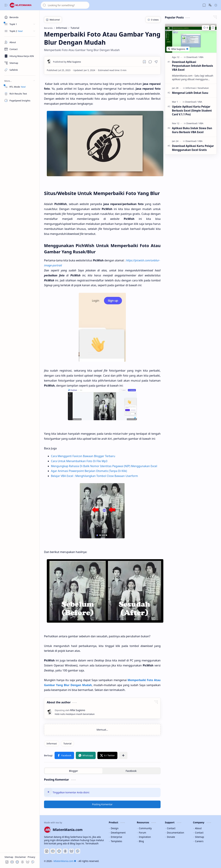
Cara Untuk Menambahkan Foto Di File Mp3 (79, 461)
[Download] (193, 57)
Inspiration (145, 837)
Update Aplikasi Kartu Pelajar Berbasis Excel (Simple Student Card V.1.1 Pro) (192, 111)
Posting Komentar (102, 804)
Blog (141, 841)
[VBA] (201, 57)
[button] (6, 5)
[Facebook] (47, 851)
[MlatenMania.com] (23, 5)
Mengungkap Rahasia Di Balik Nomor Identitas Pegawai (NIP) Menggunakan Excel (104, 466)
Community (145, 828)
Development (118, 833)
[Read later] (144, 62)
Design (115, 828)
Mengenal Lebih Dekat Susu (190, 93)
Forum (142, 833)
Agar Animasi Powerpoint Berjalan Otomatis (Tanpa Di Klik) (89, 471)
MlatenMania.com (65, 861)
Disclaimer (21, 857)
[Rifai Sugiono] (67, 62)
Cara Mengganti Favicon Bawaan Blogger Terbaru (83, 456)
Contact (171, 828)
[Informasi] (52, 744)
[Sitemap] (20, 63)
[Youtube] (53, 851)
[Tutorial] (67, 744)
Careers (199, 841)
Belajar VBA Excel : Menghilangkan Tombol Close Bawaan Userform (94, 476)
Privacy (31, 857)
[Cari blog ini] (65, 5)
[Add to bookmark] (213, 28)
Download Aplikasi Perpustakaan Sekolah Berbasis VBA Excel (193, 66)
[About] (20, 42)
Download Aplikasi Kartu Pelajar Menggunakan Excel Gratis (193, 148)
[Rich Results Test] (20, 94)
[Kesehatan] (203, 88)
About (198, 828)
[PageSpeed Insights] (20, 101)
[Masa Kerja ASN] (20, 56)
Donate (171, 837)
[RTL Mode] (20, 87)
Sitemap (9, 857)
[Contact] (20, 49)
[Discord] (59, 851)
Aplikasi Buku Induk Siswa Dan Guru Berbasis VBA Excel (192, 130)
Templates (117, 841)
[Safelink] (20, 70)
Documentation (176, 833)
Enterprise (117, 837)
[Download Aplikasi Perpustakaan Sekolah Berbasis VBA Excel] (191, 38)
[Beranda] (20, 17)
